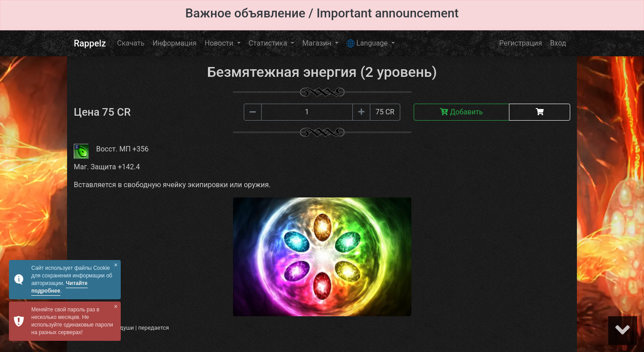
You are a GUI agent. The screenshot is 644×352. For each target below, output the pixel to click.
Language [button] (368, 43)
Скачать (131, 43)
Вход (558, 43)
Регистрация (521, 43)
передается (154, 328)
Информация (174, 43)
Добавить (461, 112)
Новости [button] (220, 43)
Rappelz (90, 43)
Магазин (318, 43)
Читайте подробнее (59, 287)
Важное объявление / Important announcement (322, 13)
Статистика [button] (269, 43)
